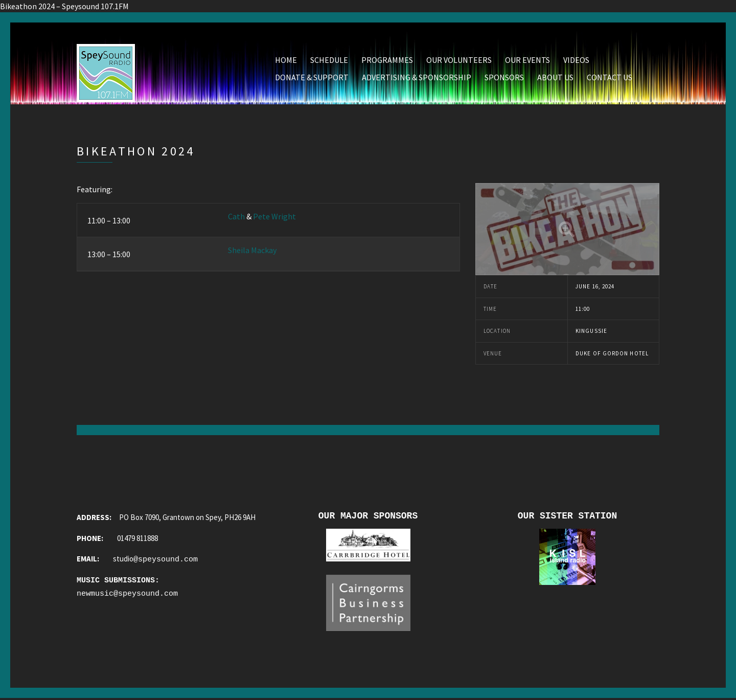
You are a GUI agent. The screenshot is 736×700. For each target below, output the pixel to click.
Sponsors (504, 77)
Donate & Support (312, 77)
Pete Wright (274, 216)
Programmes (387, 60)
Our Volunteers (459, 60)
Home (286, 60)
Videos (576, 60)
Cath (236, 216)
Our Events (527, 60)
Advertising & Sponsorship (417, 77)
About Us (555, 77)
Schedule (329, 60)
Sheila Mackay (252, 250)
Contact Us (609, 77)
